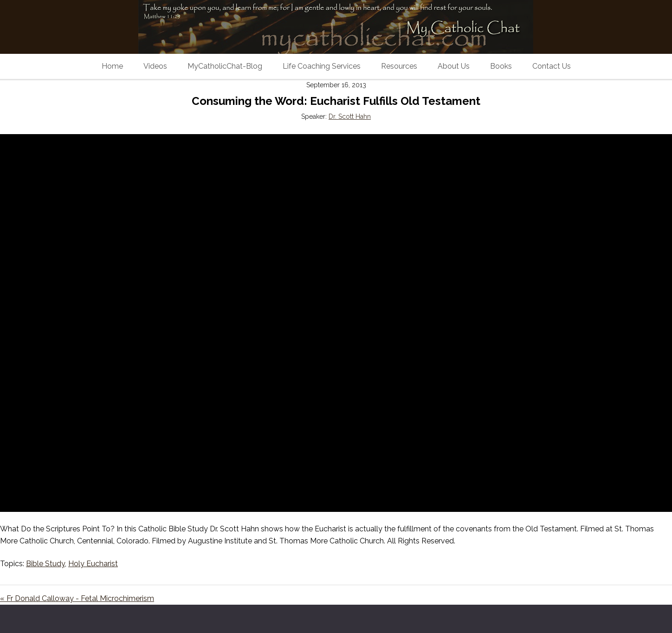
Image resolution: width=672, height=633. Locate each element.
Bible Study (45, 564)
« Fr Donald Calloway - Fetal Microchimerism (77, 598)
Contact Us (552, 66)
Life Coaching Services (322, 66)
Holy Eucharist (93, 564)
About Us (454, 66)
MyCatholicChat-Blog (225, 66)
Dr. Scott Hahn (350, 116)
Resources (399, 66)
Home (112, 66)
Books (501, 66)
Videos (155, 66)
